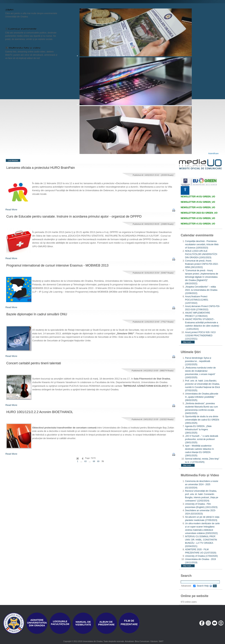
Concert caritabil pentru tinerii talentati (34, 363)
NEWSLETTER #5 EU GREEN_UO (198, 202)
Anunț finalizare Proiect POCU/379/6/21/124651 (197, 300)
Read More (11, 210)
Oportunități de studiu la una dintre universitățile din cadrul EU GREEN (202, 420)
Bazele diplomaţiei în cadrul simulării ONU (37, 314)
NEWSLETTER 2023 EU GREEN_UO (199, 213)
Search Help (204, 586)
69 (98, 461)
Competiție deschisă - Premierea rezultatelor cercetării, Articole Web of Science (202, 244)
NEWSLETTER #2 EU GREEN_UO (198, 218)
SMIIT (161, 641)
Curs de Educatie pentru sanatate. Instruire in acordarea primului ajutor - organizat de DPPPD (74, 216)
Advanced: (188, 586)
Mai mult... (188, 342)
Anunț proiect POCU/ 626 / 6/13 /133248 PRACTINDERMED (200, 336)
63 (85, 461)
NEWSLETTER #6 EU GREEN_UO (198, 197)
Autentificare (214, 154)
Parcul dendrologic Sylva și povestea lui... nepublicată (198, 361)
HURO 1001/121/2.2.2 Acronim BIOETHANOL (40, 412)
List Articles (13, 160)
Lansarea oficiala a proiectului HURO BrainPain (41, 168)
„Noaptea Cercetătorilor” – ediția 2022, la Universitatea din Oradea (201, 290)
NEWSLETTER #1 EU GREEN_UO (198, 224)
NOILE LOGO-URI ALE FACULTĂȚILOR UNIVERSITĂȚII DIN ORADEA (201, 254)
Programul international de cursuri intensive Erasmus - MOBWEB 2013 (57, 265)
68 (94, 461)
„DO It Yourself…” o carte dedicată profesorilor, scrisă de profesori (202, 439)
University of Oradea (201, 556)
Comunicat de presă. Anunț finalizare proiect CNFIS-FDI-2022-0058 (202, 264)
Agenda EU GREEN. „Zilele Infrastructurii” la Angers (198, 430)
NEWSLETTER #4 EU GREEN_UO (198, 207)
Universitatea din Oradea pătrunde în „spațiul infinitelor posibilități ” (202, 397)
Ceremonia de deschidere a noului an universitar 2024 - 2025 (202, 484)
